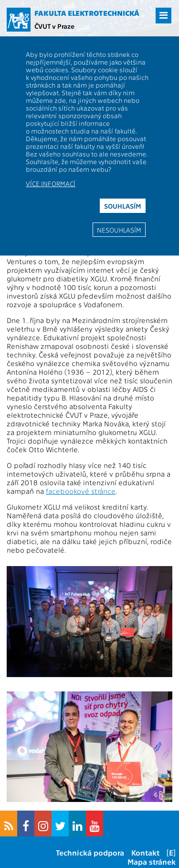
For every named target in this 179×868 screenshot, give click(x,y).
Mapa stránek (152, 862)
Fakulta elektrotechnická (87, 13)
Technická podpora (90, 852)
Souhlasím (123, 206)
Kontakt (145, 852)
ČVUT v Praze (54, 26)
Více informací (51, 183)
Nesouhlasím (119, 230)
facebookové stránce (81, 491)
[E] (171, 852)
